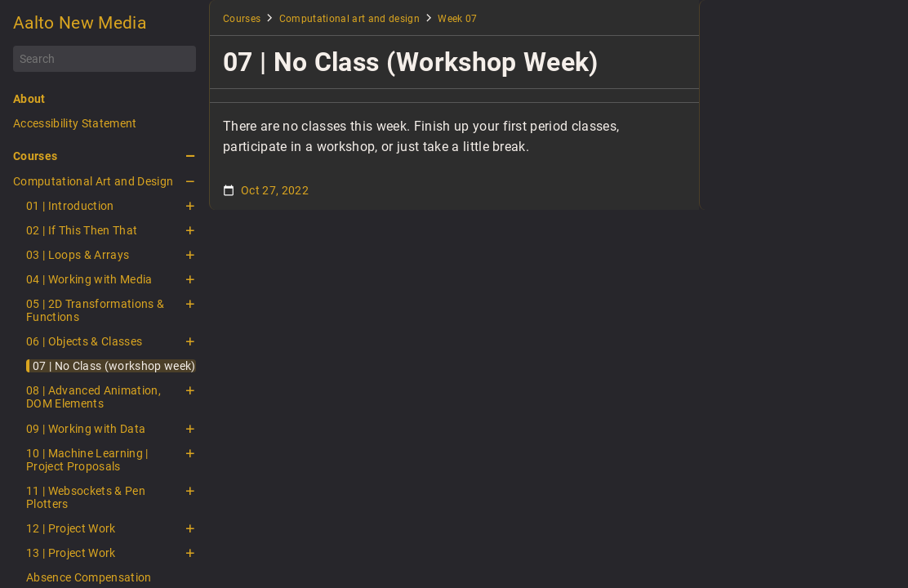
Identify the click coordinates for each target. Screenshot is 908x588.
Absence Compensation (89, 577)
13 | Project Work (71, 553)
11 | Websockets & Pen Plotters (86, 497)
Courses (35, 156)
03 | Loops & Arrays (78, 255)
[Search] (105, 59)
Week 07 (457, 19)
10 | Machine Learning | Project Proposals (87, 460)
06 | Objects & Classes (84, 341)
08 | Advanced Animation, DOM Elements (93, 397)
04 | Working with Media (89, 279)
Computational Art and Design (93, 181)
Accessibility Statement (75, 123)
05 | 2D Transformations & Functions (95, 310)
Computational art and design (349, 19)
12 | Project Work (71, 528)
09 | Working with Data (86, 429)
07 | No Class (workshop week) (114, 366)
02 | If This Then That (82, 230)
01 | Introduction (70, 206)
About (29, 99)
